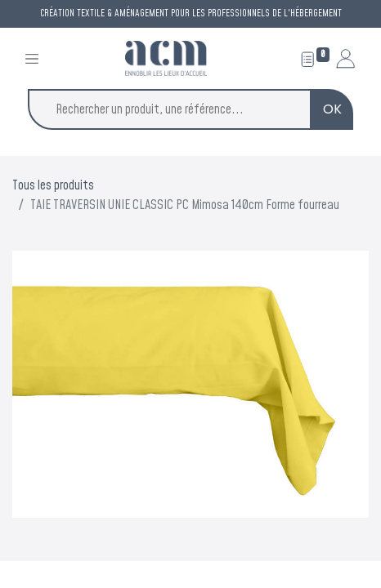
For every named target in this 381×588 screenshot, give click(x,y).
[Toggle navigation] (32, 58)
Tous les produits (53, 185)
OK (332, 109)
